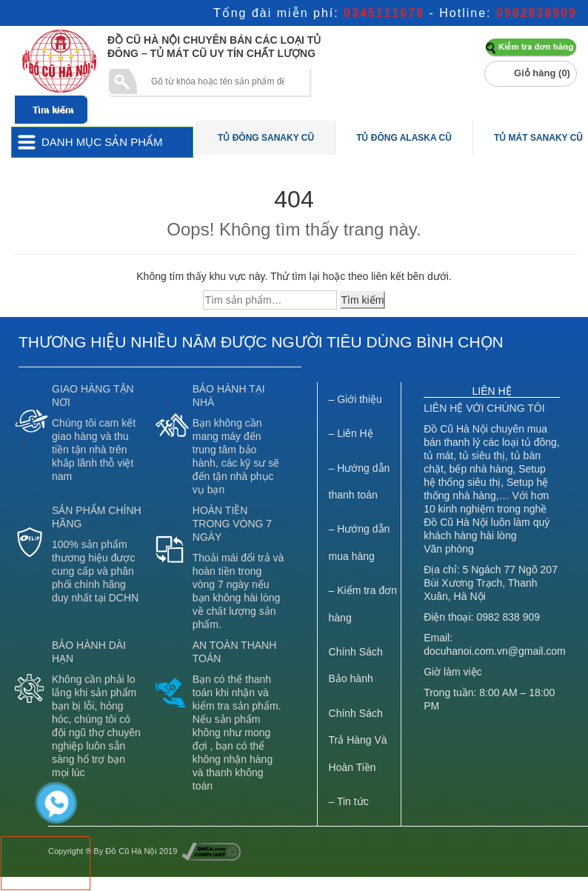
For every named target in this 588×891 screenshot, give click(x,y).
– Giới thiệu (355, 399)
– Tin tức (349, 801)
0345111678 (384, 13)
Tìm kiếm (363, 300)
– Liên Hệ (351, 433)
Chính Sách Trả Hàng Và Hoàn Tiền (358, 740)
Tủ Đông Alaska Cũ (404, 138)
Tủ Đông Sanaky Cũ (266, 138)
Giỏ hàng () (542, 73)
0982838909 (537, 13)
